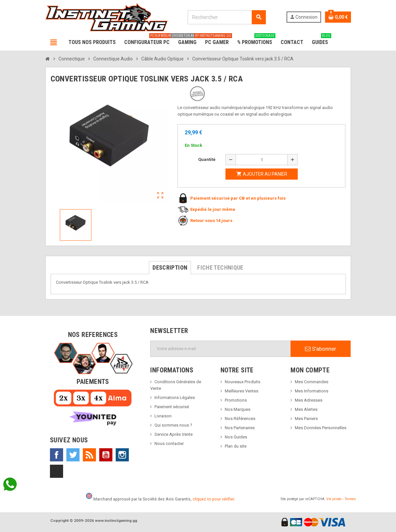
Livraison (163, 416)
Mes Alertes (306, 409)
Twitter (73, 455)
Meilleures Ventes (242, 391)
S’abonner (321, 349)
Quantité (207, 159)
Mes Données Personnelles (321, 428)
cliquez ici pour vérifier (213, 499)
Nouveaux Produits (243, 382)
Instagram (122, 455)
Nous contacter (169, 443)
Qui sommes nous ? (173, 425)
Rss (89, 455)
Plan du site (236, 446)
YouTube (106, 455)
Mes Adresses (309, 400)
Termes (350, 499)
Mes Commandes (312, 382)
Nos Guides (236, 437)
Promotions (236, 400)
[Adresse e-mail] (221, 349)
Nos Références (240, 419)
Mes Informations (312, 391)
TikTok (57, 471)
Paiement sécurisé (172, 407)
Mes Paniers (306, 419)
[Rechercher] (227, 17)
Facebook (57, 455)
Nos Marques (238, 409)
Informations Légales (175, 398)
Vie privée (334, 499)
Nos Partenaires (240, 428)
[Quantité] (262, 160)
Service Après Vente (174, 434)
